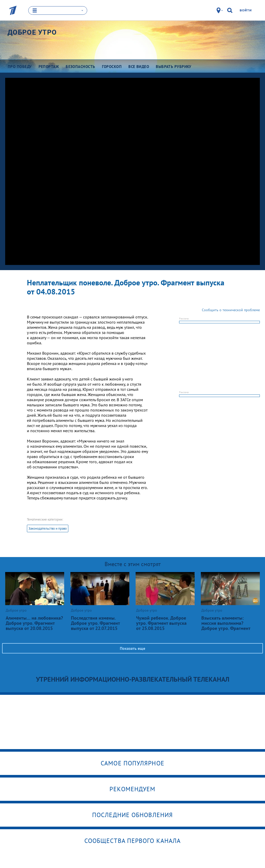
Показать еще (132, 648)
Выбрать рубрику (174, 66)
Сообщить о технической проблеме (231, 310)
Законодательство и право (48, 528)
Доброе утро (32, 32)
